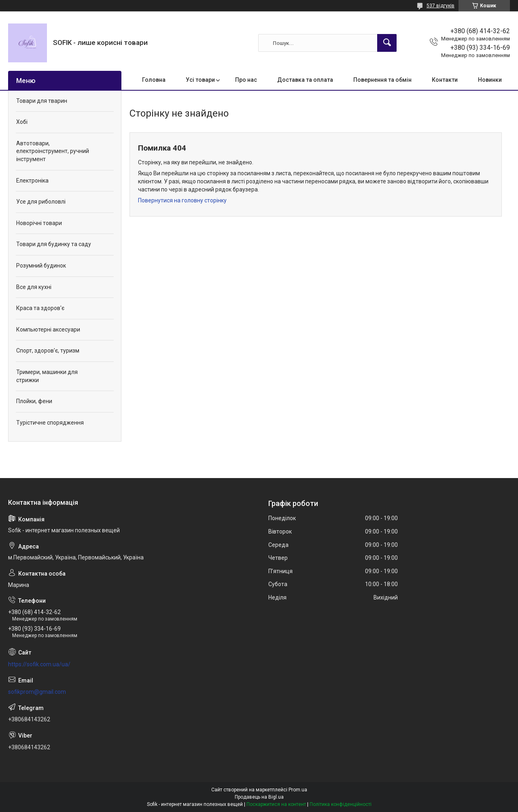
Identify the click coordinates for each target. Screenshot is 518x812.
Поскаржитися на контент (276, 804)
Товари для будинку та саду (54, 244)
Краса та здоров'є (40, 308)
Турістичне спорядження (50, 423)
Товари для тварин (42, 101)
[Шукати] (387, 43)
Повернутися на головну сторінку (182, 200)
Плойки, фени (34, 401)
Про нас (246, 80)
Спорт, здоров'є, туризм (48, 351)
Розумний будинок (41, 266)
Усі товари (200, 80)
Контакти (445, 80)
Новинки (490, 80)
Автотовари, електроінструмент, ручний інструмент (53, 151)
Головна (154, 80)
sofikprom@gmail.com (37, 692)
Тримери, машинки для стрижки (47, 376)
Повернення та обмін (382, 80)
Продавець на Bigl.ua (259, 797)
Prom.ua (298, 790)
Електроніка (32, 181)
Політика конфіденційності (341, 804)
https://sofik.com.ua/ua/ (39, 664)
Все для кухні (34, 287)
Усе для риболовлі (41, 202)
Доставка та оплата (305, 80)
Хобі (22, 122)
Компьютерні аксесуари (48, 329)
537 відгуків (441, 6)
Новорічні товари (39, 223)
